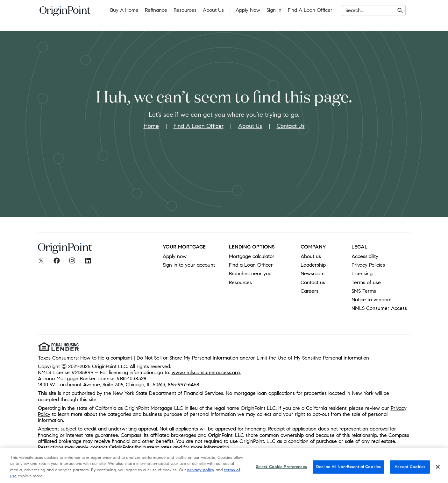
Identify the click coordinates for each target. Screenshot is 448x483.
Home (151, 126)
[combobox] (346, 10)
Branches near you (250, 273)
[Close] (438, 470)
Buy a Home (124, 10)
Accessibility (365, 256)
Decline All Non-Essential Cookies (348, 470)
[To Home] (65, 13)
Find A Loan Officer (199, 126)
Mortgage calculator (252, 256)
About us (311, 256)
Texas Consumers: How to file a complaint (85, 358)
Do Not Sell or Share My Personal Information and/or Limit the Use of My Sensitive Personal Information (253, 358)
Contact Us (291, 126)
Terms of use (366, 282)
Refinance (156, 10)
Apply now (175, 256)
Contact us (313, 282)
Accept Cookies (410, 470)
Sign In (274, 10)
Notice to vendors (371, 300)
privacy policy (201, 473)
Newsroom (313, 273)
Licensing (362, 273)
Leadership (313, 265)
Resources (185, 10)
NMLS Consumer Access (379, 308)
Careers (309, 291)
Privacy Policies (368, 265)
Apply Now (248, 10)
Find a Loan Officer (310, 10)
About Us (213, 10)
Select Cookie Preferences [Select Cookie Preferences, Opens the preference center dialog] (281, 470)
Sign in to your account (189, 265)
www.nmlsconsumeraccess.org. (206, 372)
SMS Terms (364, 291)
